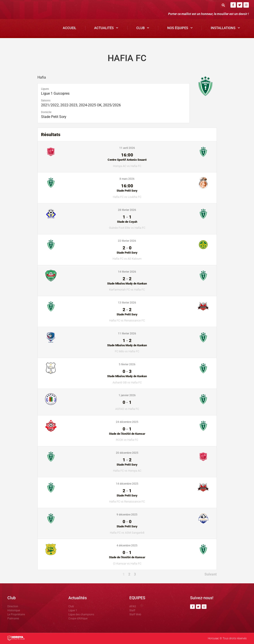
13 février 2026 (127, 303)
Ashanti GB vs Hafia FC (127, 382)
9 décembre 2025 (127, 515)
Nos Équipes (180, 28)
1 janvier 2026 (127, 395)
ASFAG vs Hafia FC (127, 409)
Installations (225, 28)
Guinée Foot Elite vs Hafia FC (127, 228)
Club (143, 28)
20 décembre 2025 (127, 453)
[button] (223, 5)
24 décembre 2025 (127, 422)
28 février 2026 (127, 210)
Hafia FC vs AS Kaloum (127, 259)
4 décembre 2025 (127, 546)
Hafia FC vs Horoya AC (127, 471)
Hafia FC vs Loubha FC (127, 197)
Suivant (211, 574)
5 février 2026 (127, 364)
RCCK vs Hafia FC (127, 440)
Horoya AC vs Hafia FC (127, 166)
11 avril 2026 (127, 148)
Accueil (69, 28)
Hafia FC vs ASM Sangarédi (127, 533)
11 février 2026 (127, 334)
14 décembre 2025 (127, 484)
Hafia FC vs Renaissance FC (127, 320)
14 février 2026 (127, 272)
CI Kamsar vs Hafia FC (127, 564)
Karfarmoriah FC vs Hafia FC (127, 290)
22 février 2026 (127, 241)
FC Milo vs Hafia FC (127, 351)
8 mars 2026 (127, 179)
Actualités (106, 28)
